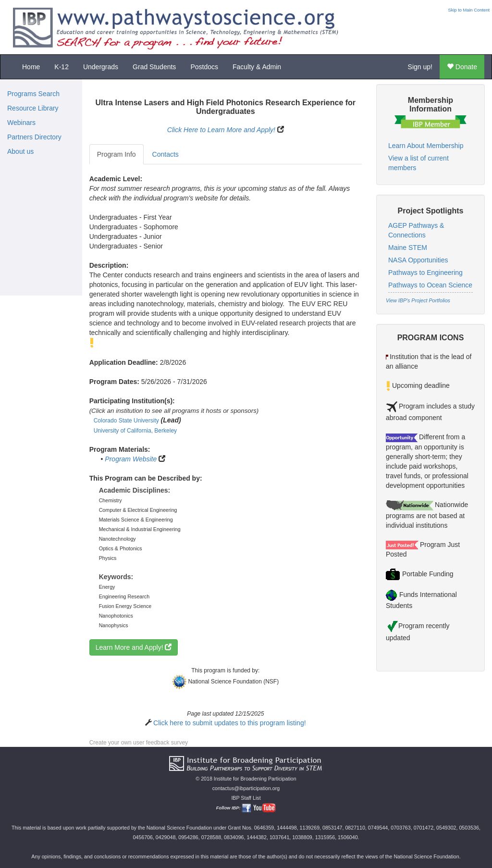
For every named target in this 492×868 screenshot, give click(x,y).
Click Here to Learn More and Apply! (221, 130)
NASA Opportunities (418, 260)
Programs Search (33, 94)
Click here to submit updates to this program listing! (229, 723)
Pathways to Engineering (425, 273)
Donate (462, 67)
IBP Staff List (246, 798)
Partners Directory (34, 137)
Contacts (166, 154)
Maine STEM (408, 248)
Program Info (117, 154)
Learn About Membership (426, 146)
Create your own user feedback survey (139, 743)
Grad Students (154, 67)
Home (31, 67)
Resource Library (33, 108)
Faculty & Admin (257, 67)
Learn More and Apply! (134, 647)
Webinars (21, 123)
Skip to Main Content (469, 10)
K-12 (61, 67)
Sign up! (420, 67)
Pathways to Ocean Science (430, 285)
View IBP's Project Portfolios (418, 300)
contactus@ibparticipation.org (246, 788)
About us (20, 151)
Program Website (131, 459)
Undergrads (101, 67)
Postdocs (204, 67)
